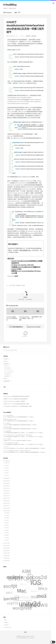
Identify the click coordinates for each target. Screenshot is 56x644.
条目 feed (6, 622)
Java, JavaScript (9, 372)
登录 (5, 620)
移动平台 (28, 36)
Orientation (26, 99)
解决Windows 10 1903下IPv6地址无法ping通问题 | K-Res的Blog (18, 440)
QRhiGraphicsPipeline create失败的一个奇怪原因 (25, 318)
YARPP (16, 276)
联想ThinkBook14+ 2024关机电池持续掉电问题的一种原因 (17, 404)
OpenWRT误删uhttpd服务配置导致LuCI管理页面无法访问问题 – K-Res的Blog (21, 425)
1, (18, 36)
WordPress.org (8, 627)
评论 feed (6, 625)
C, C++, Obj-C (8, 370)
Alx (33, 638)
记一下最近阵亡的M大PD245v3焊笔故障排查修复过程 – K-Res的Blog (19, 417)
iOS (15, 42)
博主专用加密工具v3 (25, 250)
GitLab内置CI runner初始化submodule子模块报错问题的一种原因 (18, 406)
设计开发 (34, 36)
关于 (19, 13)
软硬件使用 (7, 381)
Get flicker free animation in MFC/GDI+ (23, 265)
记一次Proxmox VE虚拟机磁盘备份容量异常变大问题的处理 (17, 396)
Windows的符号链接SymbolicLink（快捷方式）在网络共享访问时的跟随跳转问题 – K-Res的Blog (25, 448)
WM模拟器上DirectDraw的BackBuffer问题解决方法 (26, 267)
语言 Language (7, 13)
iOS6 (9, 40)
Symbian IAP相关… (17, 269)
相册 (16, 13)
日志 (5, 361)
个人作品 (7, 374)
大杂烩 (6, 359)
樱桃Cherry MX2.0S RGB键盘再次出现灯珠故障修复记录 (16, 399)
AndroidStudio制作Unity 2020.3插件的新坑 (12, 318)
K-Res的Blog (10, 5)
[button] (53, 642)
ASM (6, 366)
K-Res (23, 36)
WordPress (25, 638)
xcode (23, 285)
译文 (5, 379)
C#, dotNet (8, 368)
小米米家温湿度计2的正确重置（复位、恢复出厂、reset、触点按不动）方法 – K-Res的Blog (24, 433)
